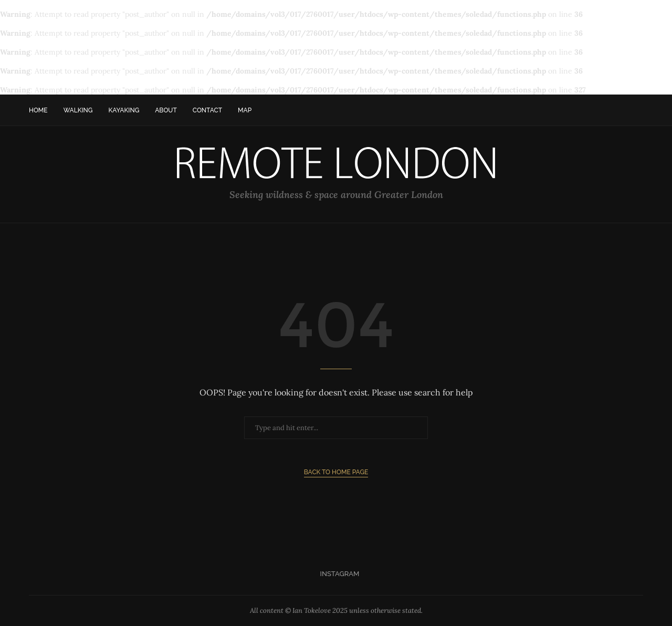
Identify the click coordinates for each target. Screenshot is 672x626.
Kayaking (124, 110)
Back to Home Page (336, 472)
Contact (207, 110)
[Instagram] (336, 574)
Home (38, 110)
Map (245, 110)
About (166, 110)
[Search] (638, 110)
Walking (78, 110)
